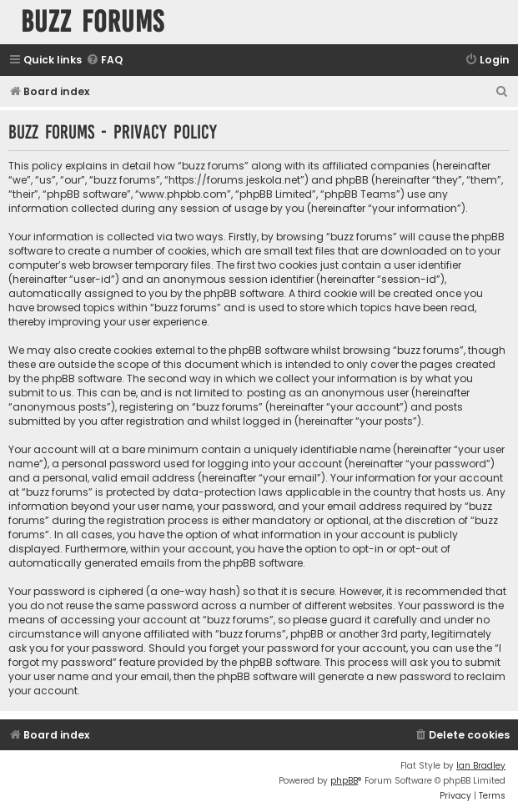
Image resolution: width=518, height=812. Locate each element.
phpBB (344, 781)
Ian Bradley (481, 766)
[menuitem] (104, 61)
